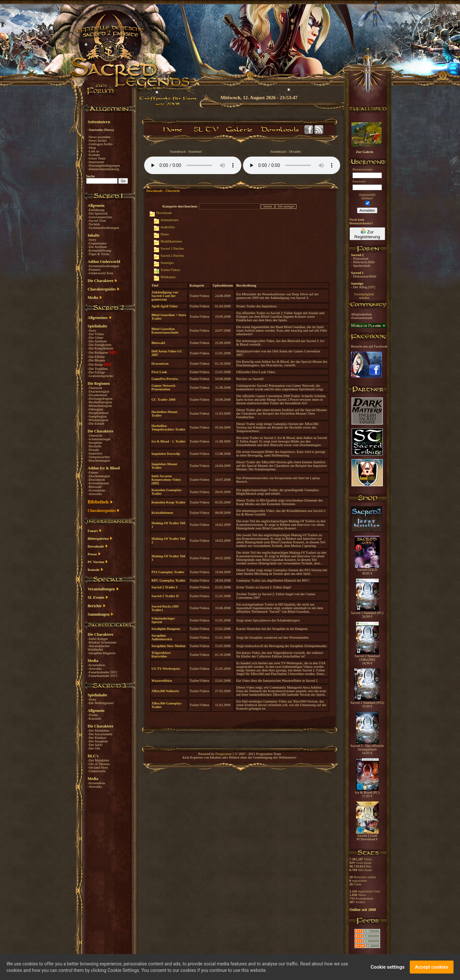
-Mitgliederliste (361, 314)
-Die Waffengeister (101, 703)
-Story (92, 240)
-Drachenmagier (99, 460)
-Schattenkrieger (99, 439)
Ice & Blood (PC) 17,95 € (367, 793)
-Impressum (96, 162)
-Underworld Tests (101, 273)
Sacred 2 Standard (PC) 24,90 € (367, 613)
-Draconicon (96, 480)
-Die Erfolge (97, 372)
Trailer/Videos (170, 270)
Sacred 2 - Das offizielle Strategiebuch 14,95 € (367, 748)
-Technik (94, 224)
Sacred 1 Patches (172, 248)
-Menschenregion (100, 406)
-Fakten (93, 472)
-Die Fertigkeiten (100, 345)
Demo (165, 234)
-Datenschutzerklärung (103, 169)
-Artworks (95, 494)
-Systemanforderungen (103, 228)
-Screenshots (97, 490)
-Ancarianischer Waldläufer (99, 648)
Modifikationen (171, 241)
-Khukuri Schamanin (102, 642)
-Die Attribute (97, 247)
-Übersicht (95, 388)
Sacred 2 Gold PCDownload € (367, 836)
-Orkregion (95, 409)
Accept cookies (432, 967)
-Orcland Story (98, 767)
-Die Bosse (96, 365)
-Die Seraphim (98, 741)
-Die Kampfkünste (101, 348)
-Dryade (93, 450)
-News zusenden (99, 137)
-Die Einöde (96, 424)
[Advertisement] (428, 188)
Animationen (169, 220)
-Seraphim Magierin (102, 653)
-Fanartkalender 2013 (103, 676)
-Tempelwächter (99, 457)
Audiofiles (168, 227)
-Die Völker (96, 334)
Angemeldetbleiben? (367, 196)
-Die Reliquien (98, 353)
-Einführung (96, 210)
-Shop (92, 148)
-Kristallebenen (98, 483)
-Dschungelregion (100, 399)
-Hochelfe (95, 446)
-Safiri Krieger (98, 639)
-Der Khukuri (97, 738)
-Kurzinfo (95, 719)
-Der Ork (94, 748)
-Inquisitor (95, 453)
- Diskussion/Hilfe (364, 276)
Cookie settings (388, 967)
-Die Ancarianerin (100, 734)
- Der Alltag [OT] (363, 287)
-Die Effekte (96, 357)
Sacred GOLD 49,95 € (367, 570)
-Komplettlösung (99, 250)
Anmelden (367, 210)
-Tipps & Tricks (99, 254)
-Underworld (97, 771)
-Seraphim (95, 443)
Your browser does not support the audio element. (193, 165)
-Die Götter (96, 338)
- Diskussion (360, 259)
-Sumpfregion (97, 416)
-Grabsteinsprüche (100, 376)
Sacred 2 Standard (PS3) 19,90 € (367, 703)
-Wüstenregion (98, 420)
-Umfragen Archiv (100, 144)
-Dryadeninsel (98, 395)
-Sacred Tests (97, 221)
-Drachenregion (99, 391)
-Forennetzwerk (361, 318)
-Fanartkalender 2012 (103, 672)
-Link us (94, 151)
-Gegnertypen (97, 243)
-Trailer (93, 715)
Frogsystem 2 (225, 754)
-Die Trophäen (98, 369)
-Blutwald (95, 487)
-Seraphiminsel (98, 413)
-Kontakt (94, 155)
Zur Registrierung (367, 234)
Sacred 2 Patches (172, 256)
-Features (94, 270)
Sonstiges (167, 263)
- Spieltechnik (361, 266)
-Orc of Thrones (99, 764)
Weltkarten (168, 277)
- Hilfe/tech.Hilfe (363, 262)
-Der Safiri (95, 745)
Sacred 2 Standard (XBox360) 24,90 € (367, 658)
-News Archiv (97, 141)
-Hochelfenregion (100, 402)
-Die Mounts (97, 360)
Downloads (164, 213)
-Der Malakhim (98, 731)
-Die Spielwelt (98, 213)
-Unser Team (97, 158)
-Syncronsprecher (100, 217)
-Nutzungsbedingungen (104, 165)
